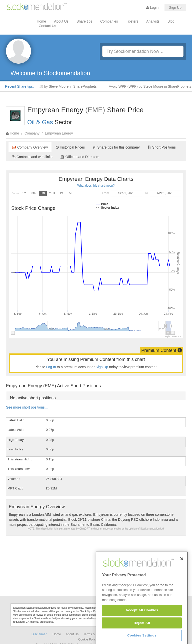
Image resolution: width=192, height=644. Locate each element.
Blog (171, 21)
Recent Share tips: (19, 86)
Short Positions (162, 147)
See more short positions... (27, 407)
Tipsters (132, 21)
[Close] (182, 585)
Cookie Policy (88, 639)
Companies (109, 21)
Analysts (153, 21)
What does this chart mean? (96, 186)
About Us (61, 21)
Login (152, 8)
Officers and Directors (80, 157)
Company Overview (30, 147)
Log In (51, 367)
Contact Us (47, 26)
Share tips (84, 21)
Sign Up (175, 8)
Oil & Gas (40, 122)
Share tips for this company (116, 147)
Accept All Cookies (142, 636)
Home (41, 21)
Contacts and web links (32, 157)
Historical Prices (70, 147)
